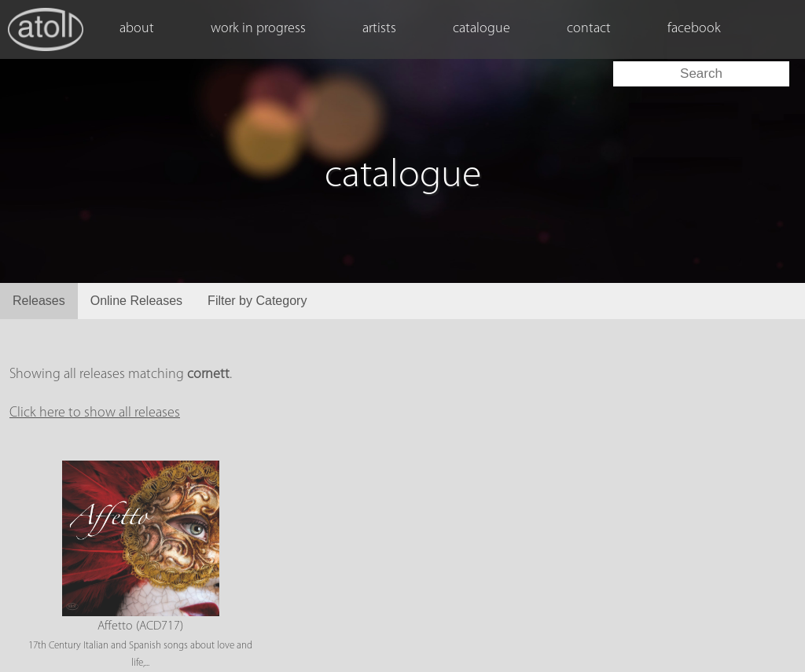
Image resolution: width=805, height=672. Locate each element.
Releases (39, 301)
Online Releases (136, 301)
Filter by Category (257, 301)
